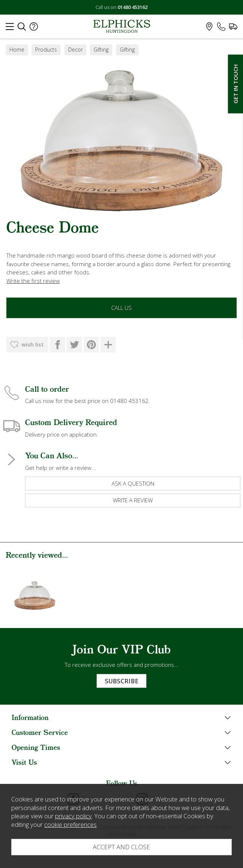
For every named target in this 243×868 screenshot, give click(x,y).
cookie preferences (70, 824)
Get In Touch (236, 84)
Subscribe (121, 681)
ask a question (133, 483)
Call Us (121, 308)
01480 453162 (133, 7)
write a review (133, 500)
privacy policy (73, 816)
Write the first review (33, 281)
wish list (33, 344)
